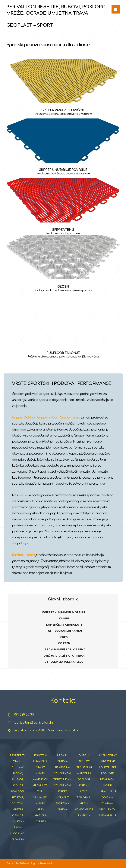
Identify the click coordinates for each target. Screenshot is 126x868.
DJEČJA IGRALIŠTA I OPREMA (64, 656)
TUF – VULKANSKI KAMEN (64, 631)
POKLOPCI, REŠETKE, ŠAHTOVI (18, 798)
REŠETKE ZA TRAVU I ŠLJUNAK (18, 762)
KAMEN (64, 618)
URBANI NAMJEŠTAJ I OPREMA (64, 649)
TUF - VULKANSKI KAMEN (40, 798)
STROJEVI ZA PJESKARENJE (64, 662)
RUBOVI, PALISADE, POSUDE (18, 780)
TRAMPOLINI (84, 768)
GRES (64, 637)
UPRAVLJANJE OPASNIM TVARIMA (107, 798)
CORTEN (64, 643)
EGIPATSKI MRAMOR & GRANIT (64, 612)
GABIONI (40, 816)
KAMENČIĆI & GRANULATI (64, 625)
